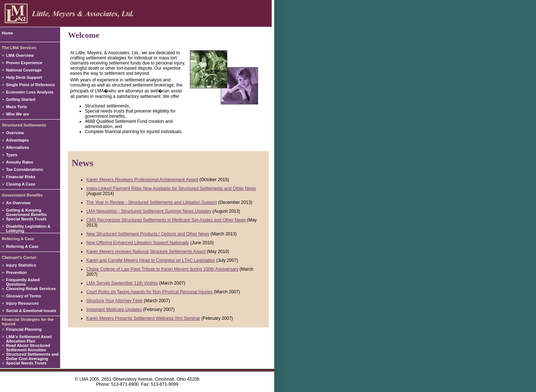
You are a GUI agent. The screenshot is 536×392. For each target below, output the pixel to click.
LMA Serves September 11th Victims (122, 283)
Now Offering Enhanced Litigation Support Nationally (137, 243)
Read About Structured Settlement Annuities (28, 348)
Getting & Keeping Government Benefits (26, 212)
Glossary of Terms (23, 296)
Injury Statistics (21, 265)
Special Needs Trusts (26, 219)
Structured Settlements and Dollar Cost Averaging (32, 356)
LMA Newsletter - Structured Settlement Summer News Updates (149, 211)
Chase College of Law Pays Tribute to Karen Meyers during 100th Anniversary (162, 269)
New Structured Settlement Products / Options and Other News (148, 234)
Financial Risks (21, 177)
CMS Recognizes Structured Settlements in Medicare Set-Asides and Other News (166, 220)
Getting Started (20, 99)
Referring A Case (22, 246)
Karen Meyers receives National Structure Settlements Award (146, 252)
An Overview (18, 203)
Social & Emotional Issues (31, 311)
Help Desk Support (24, 77)
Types (12, 155)
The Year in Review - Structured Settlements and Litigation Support (151, 202)
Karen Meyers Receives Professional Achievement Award (142, 180)
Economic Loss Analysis (30, 92)
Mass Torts (16, 107)
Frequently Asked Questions (23, 282)
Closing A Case (21, 184)
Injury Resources (22, 303)
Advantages (17, 140)
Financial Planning (24, 329)
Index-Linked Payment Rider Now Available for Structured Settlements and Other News (171, 188)
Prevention (16, 272)
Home (8, 33)
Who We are (17, 114)
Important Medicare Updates (114, 309)
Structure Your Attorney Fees (114, 301)
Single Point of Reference (30, 85)
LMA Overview (20, 55)
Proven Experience (24, 63)
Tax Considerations (24, 169)
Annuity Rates (19, 162)
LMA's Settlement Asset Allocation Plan (29, 339)
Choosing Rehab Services (31, 289)
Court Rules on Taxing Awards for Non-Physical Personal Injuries (149, 292)
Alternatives (17, 147)
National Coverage (24, 70)
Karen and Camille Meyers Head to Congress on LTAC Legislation (150, 260)
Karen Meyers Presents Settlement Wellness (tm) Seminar (143, 318)
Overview (15, 133)
